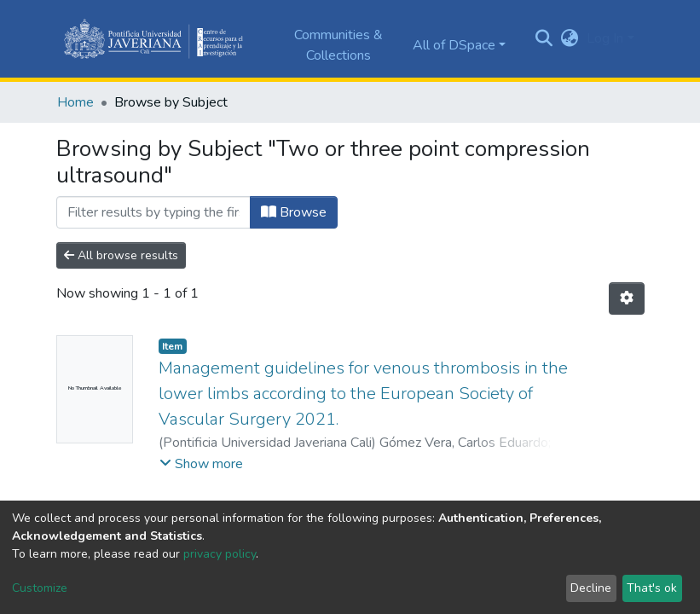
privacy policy (220, 554)
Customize (40, 588)
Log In (605, 38)
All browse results (121, 255)
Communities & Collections (338, 45)
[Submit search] (544, 39)
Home (75, 102)
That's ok (652, 588)
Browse (294, 212)
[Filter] (153, 212)
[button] (569, 38)
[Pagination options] (627, 298)
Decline (591, 588)
